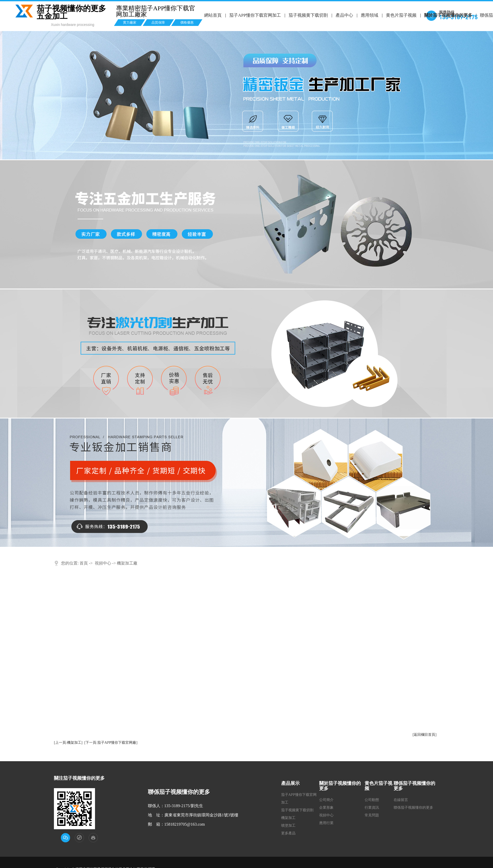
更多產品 (288, 833)
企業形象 (326, 808)
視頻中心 (103, 563)
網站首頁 (213, 15)
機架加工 (288, 818)
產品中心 (344, 15)
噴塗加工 (288, 826)
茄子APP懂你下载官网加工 (255, 15)
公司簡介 (326, 800)
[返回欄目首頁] (425, 735)
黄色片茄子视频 (400, 15)
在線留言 (401, 800)
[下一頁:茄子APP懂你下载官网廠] (111, 743)
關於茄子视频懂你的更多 (447, 15)
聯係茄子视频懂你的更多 (413, 808)
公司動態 (372, 800)
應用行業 (326, 823)
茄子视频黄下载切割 (308, 15)
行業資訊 (372, 808)
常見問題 (372, 815)
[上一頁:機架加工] (68, 743)
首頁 (84, 563)
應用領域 (369, 15)
